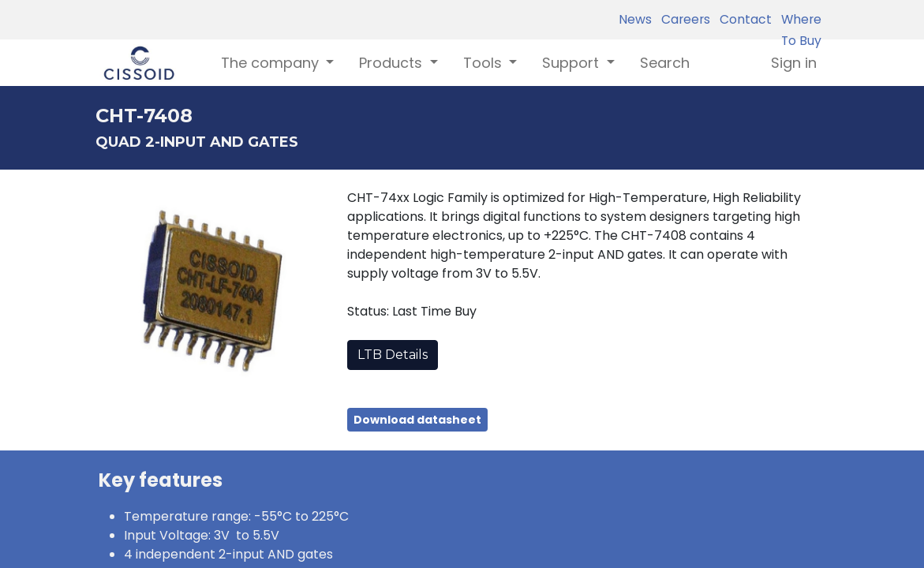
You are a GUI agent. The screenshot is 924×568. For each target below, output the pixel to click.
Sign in (794, 63)
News (635, 19)
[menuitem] (665, 63)
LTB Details (393, 355)
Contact (743, 19)
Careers (683, 19)
